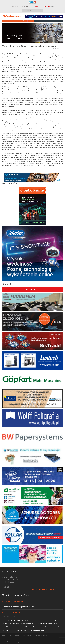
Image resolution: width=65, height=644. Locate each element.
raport (56, 620)
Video (17, 21)
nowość (45, 627)
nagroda (11, 627)
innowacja (6, 630)
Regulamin (37, 636)
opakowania (5, 620)
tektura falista (6, 627)
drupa (52, 627)
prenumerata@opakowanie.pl (14, 612)
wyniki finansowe (27, 630)
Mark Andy (12, 623)
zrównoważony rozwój (14, 620)
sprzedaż (56, 627)
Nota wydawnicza (27, 636)
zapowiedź (15, 627)
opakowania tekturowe (38, 630)
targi (22, 620)
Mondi (30, 623)
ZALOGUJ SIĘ (15, 6)
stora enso (47, 630)
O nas (11, 21)
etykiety (40, 620)
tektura (55, 623)
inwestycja (35, 620)
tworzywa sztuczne (24, 623)
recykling (26, 620)
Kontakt (31, 21)
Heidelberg (40, 623)
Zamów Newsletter (32, 290)
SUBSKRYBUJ (24, 6)
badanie (20, 630)
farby (42, 627)
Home (5, 21)
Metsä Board (18, 623)
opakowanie (6, 623)
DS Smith (27, 627)
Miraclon (48, 627)
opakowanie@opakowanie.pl (45, 589)
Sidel (35, 627)
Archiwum (24, 21)
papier (38, 627)
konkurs (45, 623)
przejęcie (60, 620)
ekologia (30, 620)
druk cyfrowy (45, 620)
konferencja (21, 627)
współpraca (34, 623)
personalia (51, 620)
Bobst (31, 627)
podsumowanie (13, 630)
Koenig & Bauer (51, 623)
